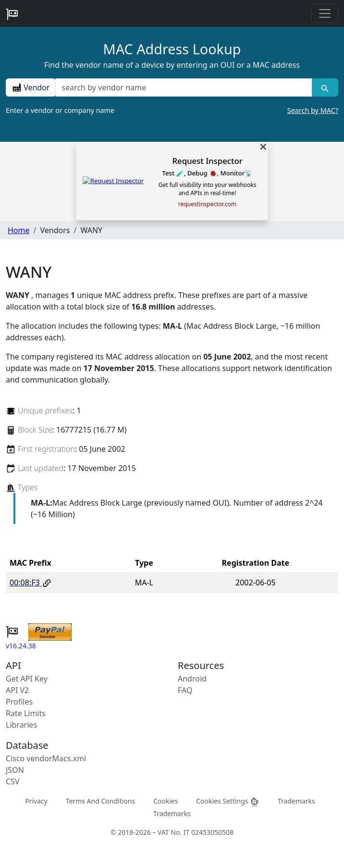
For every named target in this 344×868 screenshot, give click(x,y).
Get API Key (27, 679)
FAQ (185, 690)
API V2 (17, 690)
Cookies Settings (228, 801)
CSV (13, 781)
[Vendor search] (325, 87)
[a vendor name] (184, 87)
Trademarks (296, 801)
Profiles (19, 702)
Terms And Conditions (100, 801)
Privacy (36, 801)
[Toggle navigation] (325, 13)
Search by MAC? (313, 110)
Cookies (166, 801)
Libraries (21, 725)
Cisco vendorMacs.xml (46, 758)
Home (19, 230)
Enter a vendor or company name (172, 111)
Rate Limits (26, 713)
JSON (15, 770)
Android (192, 679)
